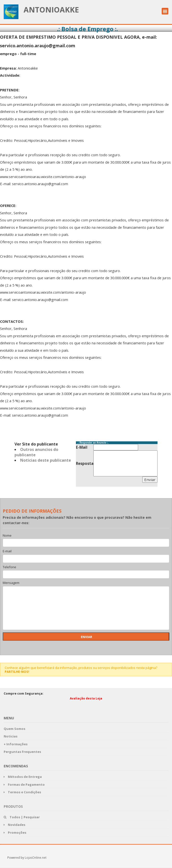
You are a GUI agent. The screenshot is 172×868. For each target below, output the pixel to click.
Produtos (13, 806)
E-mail (7, 551)
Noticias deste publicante (46, 460)
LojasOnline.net (36, 858)
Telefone (9, 567)
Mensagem (11, 583)
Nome (7, 536)
